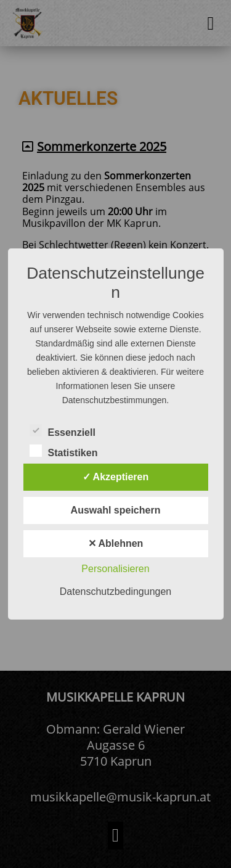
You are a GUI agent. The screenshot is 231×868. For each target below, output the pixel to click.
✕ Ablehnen (116, 543)
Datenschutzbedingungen (115, 592)
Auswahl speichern (116, 510)
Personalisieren (115, 569)
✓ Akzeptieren (116, 477)
